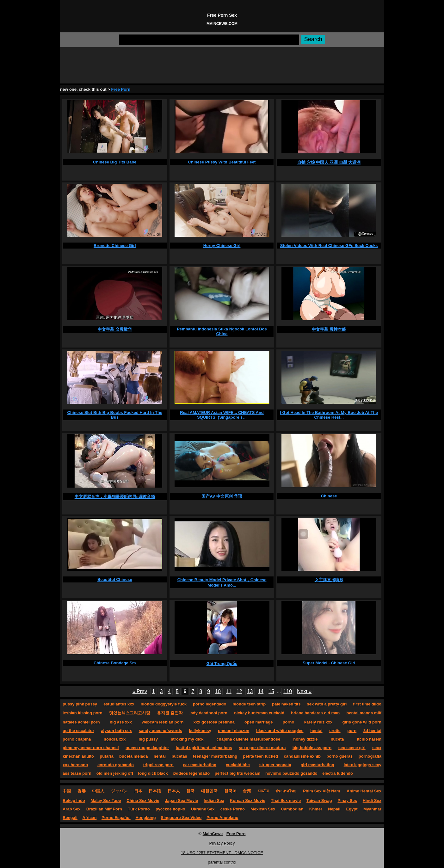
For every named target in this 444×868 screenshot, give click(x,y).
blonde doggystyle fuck (164, 704)
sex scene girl (352, 748)
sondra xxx (115, 739)
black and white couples (280, 731)
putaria (106, 756)
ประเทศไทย (286, 791)
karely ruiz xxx (318, 722)
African (90, 818)
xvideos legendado (191, 773)
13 (250, 691)
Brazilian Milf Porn (104, 809)
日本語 (155, 791)
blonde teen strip (249, 704)
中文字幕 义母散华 (115, 329)
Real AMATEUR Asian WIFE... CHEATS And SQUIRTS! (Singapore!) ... (222, 415)
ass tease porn (77, 773)
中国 (67, 791)
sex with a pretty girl (327, 704)
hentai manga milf (364, 713)
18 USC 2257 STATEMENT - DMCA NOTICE (222, 853)
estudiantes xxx (119, 704)
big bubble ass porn (312, 748)
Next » (304, 691)
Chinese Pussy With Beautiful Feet (222, 162)
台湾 (247, 791)
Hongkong (145, 818)
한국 (190, 791)
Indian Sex (214, 800)
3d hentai (372, 731)
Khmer (316, 809)
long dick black (153, 773)
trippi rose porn (158, 765)
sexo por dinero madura (262, 748)
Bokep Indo (74, 800)
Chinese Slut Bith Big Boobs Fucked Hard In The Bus (115, 415)
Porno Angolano (222, 818)
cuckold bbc (238, 765)
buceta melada (133, 756)
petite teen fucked (261, 756)
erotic (335, 731)
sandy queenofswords (160, 731)
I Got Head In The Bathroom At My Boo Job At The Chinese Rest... (329, 415)
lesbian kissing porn (83, 713)
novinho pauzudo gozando (291, 773)
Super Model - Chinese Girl (329, 663)
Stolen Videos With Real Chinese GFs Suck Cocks (329, 246)
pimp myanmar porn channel (91, 748)
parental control (222, 862)
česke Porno (233, 809)
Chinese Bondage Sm (115, 663)
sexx (377, 748)
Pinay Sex (347, 800)
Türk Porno (139, 809)
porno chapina (77, 739)
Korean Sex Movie (248, 800)
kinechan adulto (78, 756)
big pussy (148, 739)
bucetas (179, 756)
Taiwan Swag (319, 800)
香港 (82, 791)
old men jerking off (115, 773)
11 (229, 691)
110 (288, 691)
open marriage (259, 722)
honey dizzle (305, 739)
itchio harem (369, 739)
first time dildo (367, 704)
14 (261, 691)
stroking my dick (187, 739)
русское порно (170, 809)
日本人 (174, 791)
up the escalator (78, 731)
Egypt (352, 809)
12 (239, 691)
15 (271, 691)
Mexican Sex (263, 809)
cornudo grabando (116, 765)
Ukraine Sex (203, 809)
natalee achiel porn (81, 722)
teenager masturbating (215, 756)
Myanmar (372, 809)
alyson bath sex (116, 731)
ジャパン (119, 791)
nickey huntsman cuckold (259, 713)
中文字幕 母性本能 (329, 329)
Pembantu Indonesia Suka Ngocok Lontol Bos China (222, 331)
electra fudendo (338, 773)
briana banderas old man (315, 713)
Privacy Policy (222, 843)
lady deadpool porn (208, 713)
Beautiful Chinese (115, 579)
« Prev (140, 691)
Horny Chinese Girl (222, 246)
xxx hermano (75, 765)
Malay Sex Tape (106, 800)
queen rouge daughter (147, 748)
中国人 (98, 791)
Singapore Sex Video (181, 818)
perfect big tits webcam (237, 773)
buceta (337, 739)
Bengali (70, 818)
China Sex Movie (143, 800)
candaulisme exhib (302, 756)
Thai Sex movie (286, 800)
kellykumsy (200, 731)
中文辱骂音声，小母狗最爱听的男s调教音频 (115, 497)
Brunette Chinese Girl (115, 246)
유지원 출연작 (170, 713)
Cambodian (292, 809)
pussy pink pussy (80, 704)
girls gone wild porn (362, 722)
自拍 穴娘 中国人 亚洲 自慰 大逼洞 (329, 162)
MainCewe (213, 834)
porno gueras (339, 756)
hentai (316, 731)
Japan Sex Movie (181, 800)
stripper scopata (275, 765)
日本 (138, 791)
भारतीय (263, 791)
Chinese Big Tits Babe (115, 162)
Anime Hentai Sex (364, 791)
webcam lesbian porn (163, 722)
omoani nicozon (234, 731)
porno (289, 722)
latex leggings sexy (363, 765)
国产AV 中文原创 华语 (222, 496)
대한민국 (209, 791)
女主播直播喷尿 (329, 580)
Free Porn (121, 89)
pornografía (370, 756)
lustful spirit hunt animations (204, 748)
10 (218, 691)
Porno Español (116, 818)
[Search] (209, 40)
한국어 (230, 791)
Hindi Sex (372, 800)
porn (352, 731)
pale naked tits (286, 704)
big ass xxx (121, 722)
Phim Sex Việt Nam (321, 791)
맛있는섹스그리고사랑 (130, 713)
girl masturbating (318, 765)
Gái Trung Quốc (222, 664)
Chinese (329, 496)
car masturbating (200, 765)
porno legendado (210, 704)
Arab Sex (71, 809)
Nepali (334, 809)
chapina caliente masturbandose (249, 739)
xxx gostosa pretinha (214, 722)
